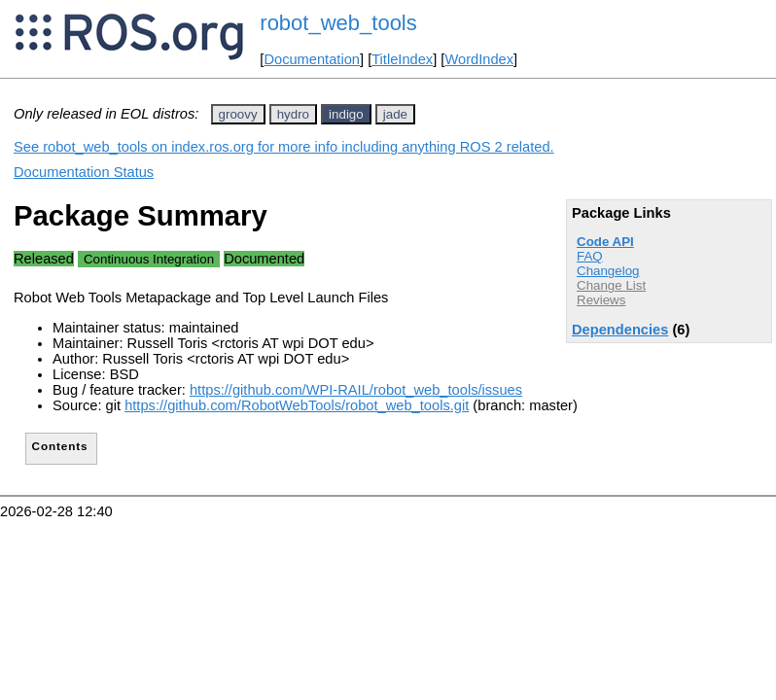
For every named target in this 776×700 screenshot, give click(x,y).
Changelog (608, 271)
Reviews (601, 300)
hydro (293, 114)
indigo (346, 114)
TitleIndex (402, 59)
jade (395, 114)
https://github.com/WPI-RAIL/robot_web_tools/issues (356, 390)
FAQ (590, 256)
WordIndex (479, 59)
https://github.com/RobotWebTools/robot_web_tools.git (297, 405)
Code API (605, 242)
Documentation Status (84, 172)
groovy (238, 114)
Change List (611, 285)
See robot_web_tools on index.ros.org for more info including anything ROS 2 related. (284, 147)
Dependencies (620, 330)
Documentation (312, 59)
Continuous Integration (149, 259)
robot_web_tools (338, 23)
